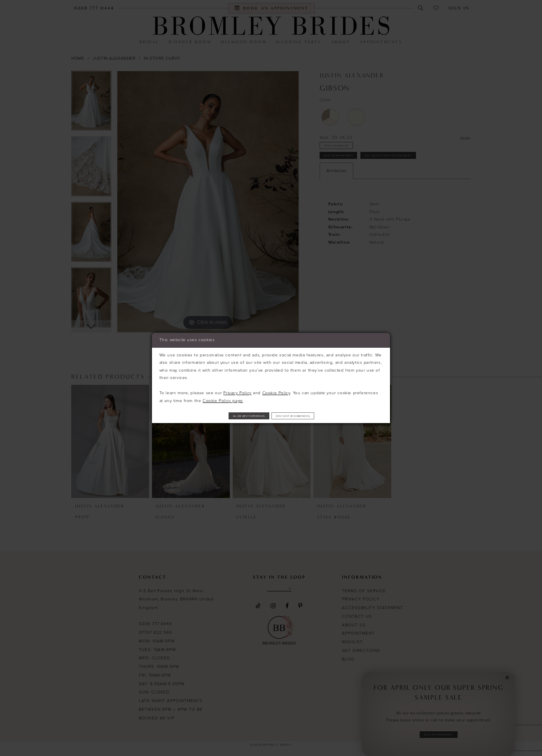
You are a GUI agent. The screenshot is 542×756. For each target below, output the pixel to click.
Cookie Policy (276, 390)
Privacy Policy (237, 390)
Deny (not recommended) (315, 415)
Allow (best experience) (228, 415)
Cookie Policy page (223, 398)
